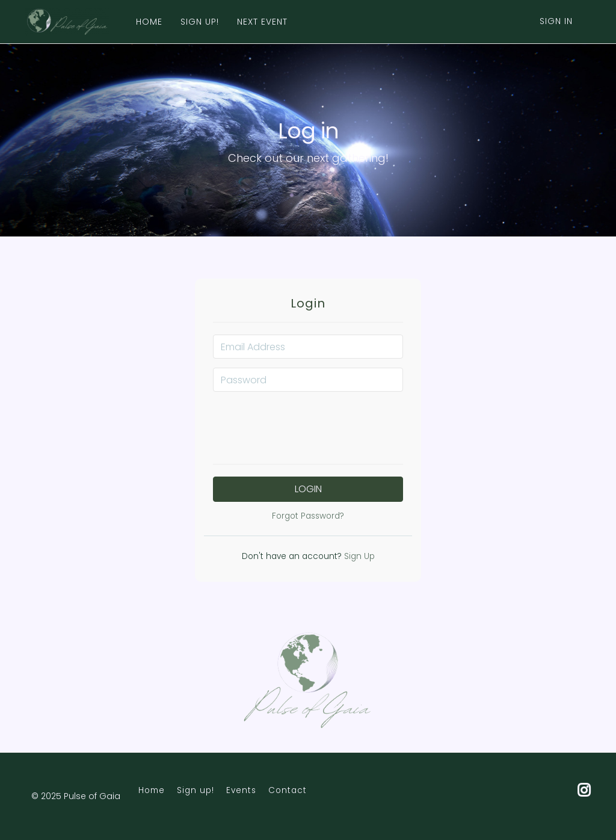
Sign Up (358, 556)
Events (241, 790)
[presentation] (308, 424)
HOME (149, 22)
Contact (288, 790)
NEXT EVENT (262, 22)
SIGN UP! (200, 22)
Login (308, 489)
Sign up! (196, 790)
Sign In (556, 21)
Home (152, 790)
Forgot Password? (308, 516)
